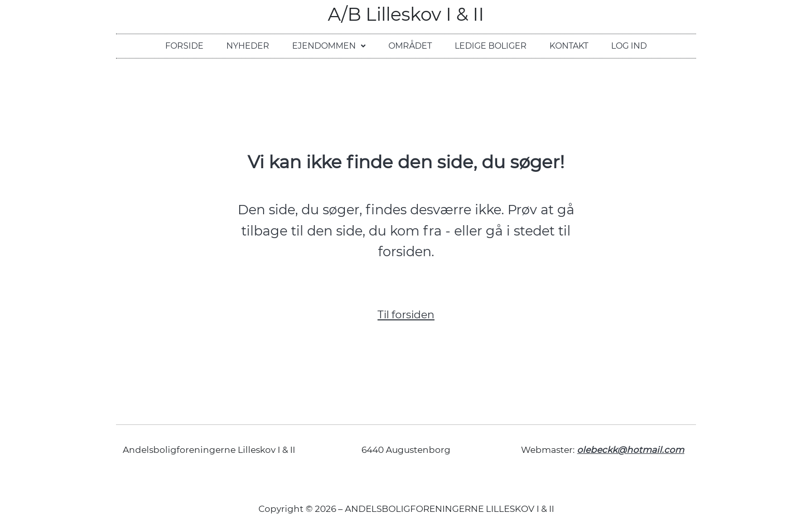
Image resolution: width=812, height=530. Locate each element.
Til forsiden (406, 314)
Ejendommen (329, 46)
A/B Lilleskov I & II (406, 14)
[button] (329, 46)
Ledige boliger (491, 46)
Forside (184, 46)
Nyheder (248, 46)
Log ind (629, 46)
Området (410, 46)
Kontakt (569, 46)
